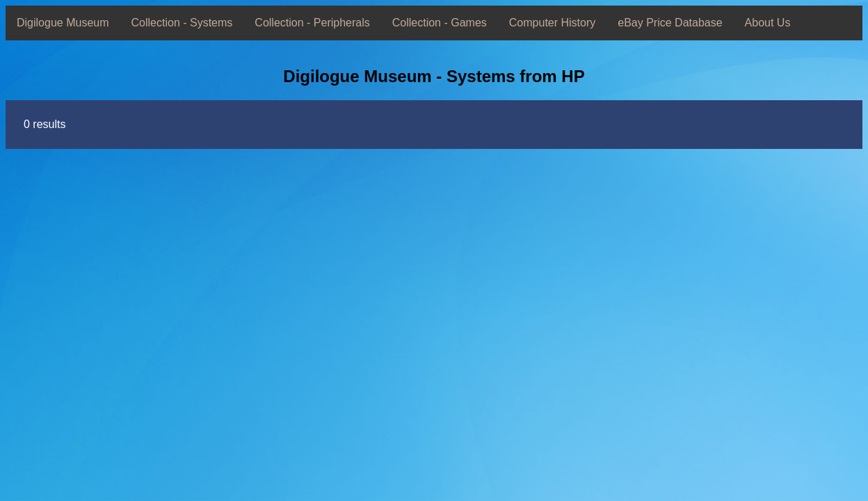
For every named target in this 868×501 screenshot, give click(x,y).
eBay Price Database (670, 23)
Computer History (552, 23)
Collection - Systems (182, 23)
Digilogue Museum (63, 23)
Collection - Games (440, 23)
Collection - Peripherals (312, 23)
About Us (768, 23)
